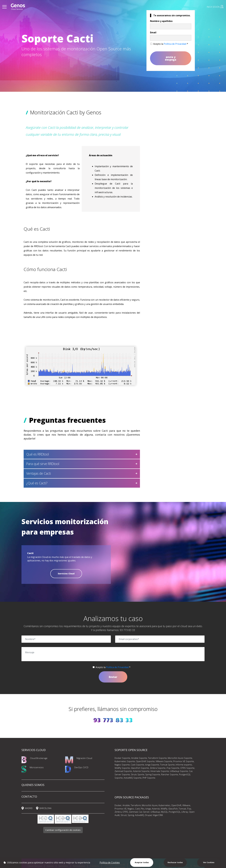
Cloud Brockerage (39, 758)
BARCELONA (45, 808)
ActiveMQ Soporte (133, 778)
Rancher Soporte (170, 774)
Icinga (148, 809)
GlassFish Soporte (140, 768)
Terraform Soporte (157, 758)
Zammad (133, 812)
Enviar (113, 677)
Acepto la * (171, 44)
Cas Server (144, 812)
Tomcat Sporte (167, 765)
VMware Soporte (164, 761)
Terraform (136, 805)
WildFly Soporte (122, 768)
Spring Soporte (153, 774)
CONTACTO (29, 797)
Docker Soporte (122, 758)
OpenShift (176, 805)
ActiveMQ (140, 815)
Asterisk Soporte (141, 771)
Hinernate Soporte (160, 771)
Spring (131, 815)
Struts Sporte (138, 774)
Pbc (142, 809)
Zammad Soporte (123, 771)
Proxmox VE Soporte (184, 761)
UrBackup (155, 812)
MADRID (29, 808)
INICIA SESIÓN (215, 7)
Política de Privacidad (175, 44)
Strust (124, 815)
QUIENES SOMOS (33, 785)
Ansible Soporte (139, 758)
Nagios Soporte (122, 765)
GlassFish (173, 809)
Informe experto (184, 765)
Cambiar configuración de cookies (63, 830)
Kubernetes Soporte (125, 761)
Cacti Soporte (137, 765)
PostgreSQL (175, 812)
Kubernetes (164, 805)
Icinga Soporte (152, 765)
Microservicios (37, 767)
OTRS (125, 812)
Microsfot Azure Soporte (180, 758)
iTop (189, 809)
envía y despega (171, 58)
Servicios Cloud (66, 574)
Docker (118, 805)
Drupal (148, 815)
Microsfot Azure (150, 805)
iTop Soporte (173, 768)
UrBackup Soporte (179, 771)
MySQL (164, 812)
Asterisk (156, 809)
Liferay (185, 812)
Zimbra (118, 812)
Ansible (126, 805)
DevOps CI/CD (81, 767)
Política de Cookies (110, 863)
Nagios (131, 809)
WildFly (164, 809)
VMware (186, 805)
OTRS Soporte (187, 768)
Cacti (137, 809)
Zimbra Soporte (158, 768)
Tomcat (182, 809)
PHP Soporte (149, 778)
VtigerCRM (158, 815)
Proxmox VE (121, 809)
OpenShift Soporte (145, 761)
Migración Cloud (84, 758)
